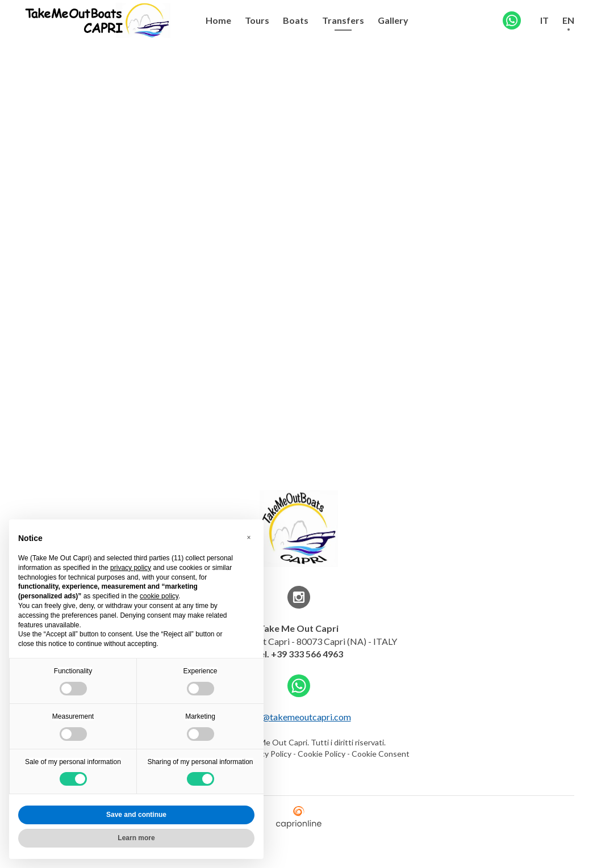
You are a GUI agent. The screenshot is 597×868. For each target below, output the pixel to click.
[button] (249, 538)
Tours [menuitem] (257, 20)
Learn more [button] (136, 838)
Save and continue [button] (136, 815)
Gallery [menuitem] (393, 20)
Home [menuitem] (218, 20)
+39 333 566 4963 (307, 654)
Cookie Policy (322, 754)
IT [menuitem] (544, 20)
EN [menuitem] (568, 20)
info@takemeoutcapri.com (299, 717)
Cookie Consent (381, 754)
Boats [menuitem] (296, 20)
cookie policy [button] (159, 596)
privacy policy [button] (131, 568)
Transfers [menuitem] (343, 20)
